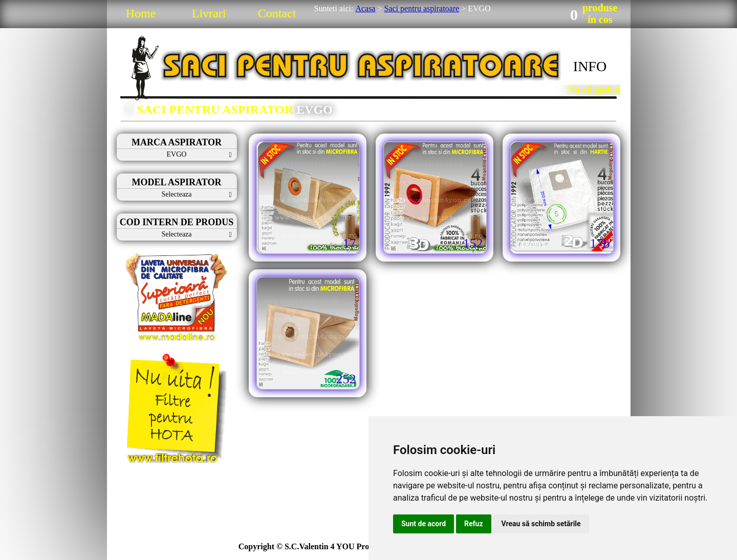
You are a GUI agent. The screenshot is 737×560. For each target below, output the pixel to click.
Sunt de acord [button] (424, 524)
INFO (590, 66)
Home (141, 13)
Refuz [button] (474, 524)
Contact (277, 13)
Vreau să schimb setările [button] (541, 524)
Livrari (209, 13)
